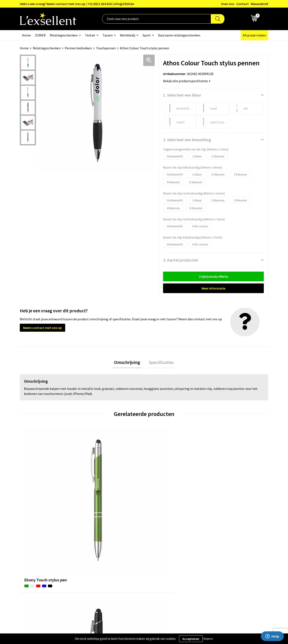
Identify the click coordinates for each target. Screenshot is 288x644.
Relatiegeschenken (64, 35)
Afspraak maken (254, 35)
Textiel (90, 35)
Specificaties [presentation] (160, 363)
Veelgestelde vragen (132, 553)
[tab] (128, 363)
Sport (147, 35)
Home (26, 35)
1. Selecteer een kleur (182, 95)
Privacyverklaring (222, 540)
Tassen (108, 35)
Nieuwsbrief (259, 4)
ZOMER (40, 35)
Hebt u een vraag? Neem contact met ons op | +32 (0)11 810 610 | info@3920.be (77, 4)
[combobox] (157, 19)
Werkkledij (127, 35)
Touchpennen (106, 48)
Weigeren (208, 639)
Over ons (228, 4)
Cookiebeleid (218, 546)
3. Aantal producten (181, 260)
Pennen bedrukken (78, 48)
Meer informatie (213, 288)
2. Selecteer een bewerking (187, 140)
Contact (242, 4)
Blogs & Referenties (132, 540)
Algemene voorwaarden (226, 533)
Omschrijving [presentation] (128, 363)
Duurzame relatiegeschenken (179, 35)
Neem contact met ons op (42, 328)
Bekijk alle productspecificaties (187, 81)
